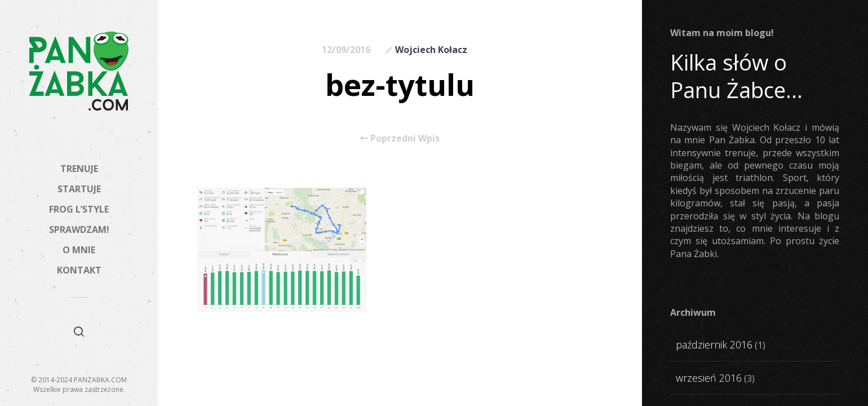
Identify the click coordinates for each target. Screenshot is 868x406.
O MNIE (79, 250)
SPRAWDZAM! (79, 230)
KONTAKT (79, 270)
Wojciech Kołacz (431, 50)
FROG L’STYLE (79, 209)
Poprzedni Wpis (400, 138)
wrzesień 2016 (709, 378)
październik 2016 (714, 345)
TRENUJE (79, 169)
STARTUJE (79, 189)
